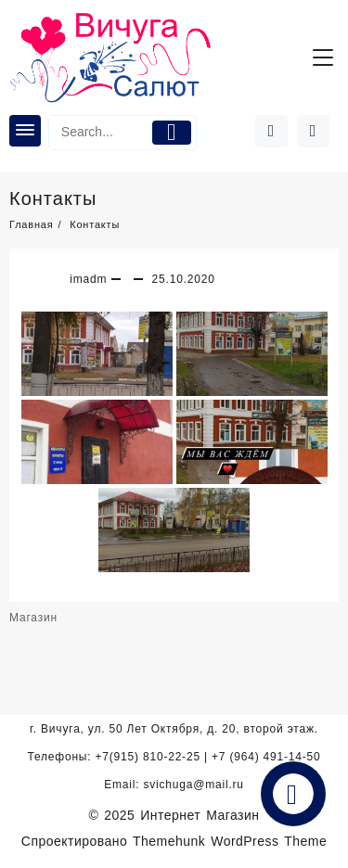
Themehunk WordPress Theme (230, 841)
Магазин (33, 618)
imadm (88, 279)
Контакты (53, 198)
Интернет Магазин (200, 815)
